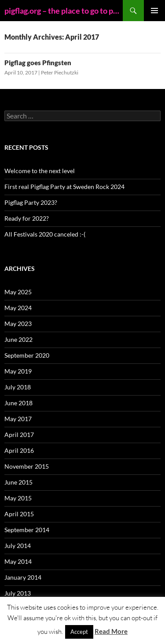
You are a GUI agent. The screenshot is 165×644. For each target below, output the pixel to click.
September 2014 (27, 530)
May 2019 (18, 371)
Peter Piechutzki (60, 72)
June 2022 (18, 339)
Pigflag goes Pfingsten (38, 63)
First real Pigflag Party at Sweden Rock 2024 (64, 187)
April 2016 (19, 450)
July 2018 (18, 387)
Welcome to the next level (40, 171)
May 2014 (18, 561)
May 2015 (18, 498)
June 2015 (18, 482)
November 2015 (27, 466)
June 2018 (18, 403)
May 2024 (18, 308)
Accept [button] (79, 632)
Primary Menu (154, 11)
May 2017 (18, 419)
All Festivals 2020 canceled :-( (45, 234)
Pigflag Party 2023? (31, 202)
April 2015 (19, 514)
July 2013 (18, 593)
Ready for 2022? (27, 218)
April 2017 (19, 435)
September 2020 (27, 355)
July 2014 (18, 546)
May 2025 (18, 292)
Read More (111, 631)
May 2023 (18, 324)
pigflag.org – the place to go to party (64, 11)
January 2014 (23, 577)
